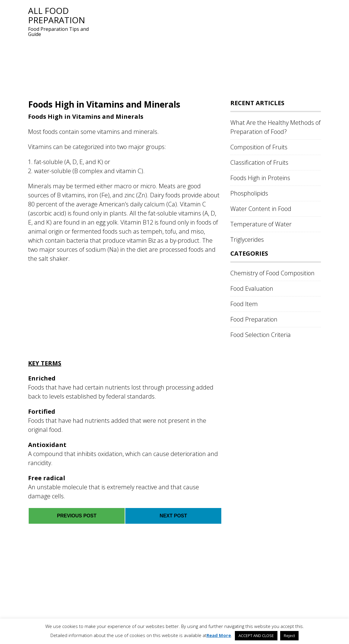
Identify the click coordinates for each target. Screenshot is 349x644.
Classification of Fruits (259, 162)
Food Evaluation (252, 288)
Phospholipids (249, 193)
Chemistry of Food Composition (272, 273)
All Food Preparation (57, 15)
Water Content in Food (261, 209)
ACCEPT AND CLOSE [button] (256, 636)
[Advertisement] (209, 48)
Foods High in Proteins (260, 178)
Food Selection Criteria (261, 335)
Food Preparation (254, 319)
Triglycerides (247, 239)
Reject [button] (289, 636)
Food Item (244, 304)
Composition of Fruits (259, 147)
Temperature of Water (261, 224)
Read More (219, 635)
